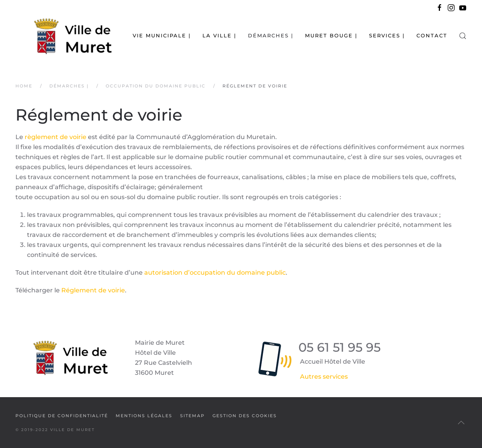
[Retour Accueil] (64, 36)
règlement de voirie (56, 137)
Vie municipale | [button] (162, 35)
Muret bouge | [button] (331, 35)
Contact (432, 35)
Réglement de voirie (93, 290)
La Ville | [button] (219, 35)
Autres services (324, 377)
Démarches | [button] (271, 35)
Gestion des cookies (245, 416)
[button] (463, 36)
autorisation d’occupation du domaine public (215, 273)
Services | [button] (387, 35)
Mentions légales (144, 416)
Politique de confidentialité (62, 416)
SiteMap (192, 416)
